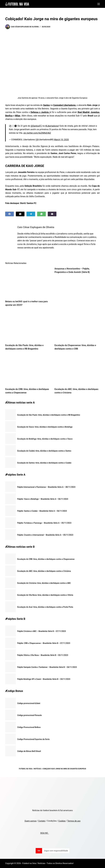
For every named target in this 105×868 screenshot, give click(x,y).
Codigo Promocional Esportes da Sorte (33, 739)
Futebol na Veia (26, 769)
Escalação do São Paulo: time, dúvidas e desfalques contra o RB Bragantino (49, 415)
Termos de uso (74, 821)
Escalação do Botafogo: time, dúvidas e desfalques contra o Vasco (45, 439)
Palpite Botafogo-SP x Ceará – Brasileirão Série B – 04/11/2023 (44, 679)
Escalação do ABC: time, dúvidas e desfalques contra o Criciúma (44, 571)
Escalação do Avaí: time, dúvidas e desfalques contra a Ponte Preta (45, 607)
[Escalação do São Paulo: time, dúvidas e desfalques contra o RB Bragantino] (28, 326)
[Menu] (99, 4)
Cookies (62, 821)
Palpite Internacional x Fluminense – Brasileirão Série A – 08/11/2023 (46, 487)
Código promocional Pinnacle (29, 715)
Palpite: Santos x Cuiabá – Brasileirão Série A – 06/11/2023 (42, 511)
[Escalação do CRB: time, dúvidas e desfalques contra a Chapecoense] (28, 370)
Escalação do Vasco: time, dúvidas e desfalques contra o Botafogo (45, 427)
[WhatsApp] (41, 214)
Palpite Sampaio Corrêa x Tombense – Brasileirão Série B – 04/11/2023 (47, 667)
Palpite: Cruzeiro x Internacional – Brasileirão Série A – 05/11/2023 (45, 535)
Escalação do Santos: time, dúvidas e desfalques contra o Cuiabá (44, 463)
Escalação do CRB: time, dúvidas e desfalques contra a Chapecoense (46, 559)
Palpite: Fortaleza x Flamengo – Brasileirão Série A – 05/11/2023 (44, 523)
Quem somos (30, 821)
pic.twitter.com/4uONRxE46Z (37, 133)
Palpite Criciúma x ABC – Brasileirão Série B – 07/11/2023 (41, 631)
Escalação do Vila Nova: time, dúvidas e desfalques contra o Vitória (45, 595)
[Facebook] (10, 214)
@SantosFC (36, 126)
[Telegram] (31, 214)
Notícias (37, 769)
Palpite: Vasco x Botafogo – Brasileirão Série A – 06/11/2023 (43, 499)
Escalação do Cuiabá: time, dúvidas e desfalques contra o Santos (44, 451)
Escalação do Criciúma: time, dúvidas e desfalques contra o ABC (44, 583)
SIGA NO (45, 833)
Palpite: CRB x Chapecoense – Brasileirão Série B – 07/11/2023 (44, 643)
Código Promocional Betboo (29, 727)
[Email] (52, 214)
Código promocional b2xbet (29, 703)
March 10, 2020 (61, 140)
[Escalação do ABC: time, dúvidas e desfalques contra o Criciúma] (77, 370)
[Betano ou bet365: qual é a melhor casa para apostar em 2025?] (28, 282)
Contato (42, 821)
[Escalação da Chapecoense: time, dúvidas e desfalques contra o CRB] (77, 326)
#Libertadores (52, 126)
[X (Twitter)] (20, 214)
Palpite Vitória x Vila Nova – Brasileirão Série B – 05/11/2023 (43, 655)
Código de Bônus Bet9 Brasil (29, 751)
